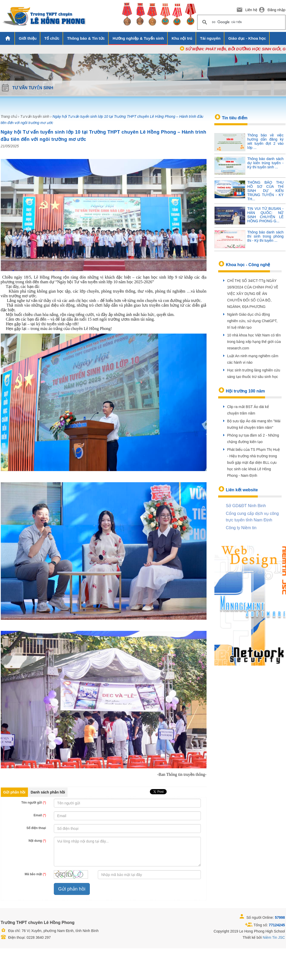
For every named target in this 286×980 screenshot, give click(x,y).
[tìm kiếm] (241, 22)
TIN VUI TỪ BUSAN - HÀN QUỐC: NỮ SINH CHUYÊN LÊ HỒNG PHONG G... (266, 215)
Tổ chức (52, 38)
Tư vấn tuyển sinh (35, 116)
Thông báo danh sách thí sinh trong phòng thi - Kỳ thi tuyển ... (266, 236)
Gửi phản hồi (14, 792)
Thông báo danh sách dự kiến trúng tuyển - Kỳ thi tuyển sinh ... (266, 163)
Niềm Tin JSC (274, 937)
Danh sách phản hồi (48, 792)
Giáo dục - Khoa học (247, 38)
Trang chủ (9, 116)
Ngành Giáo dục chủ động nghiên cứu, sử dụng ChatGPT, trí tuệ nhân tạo (252, 321)
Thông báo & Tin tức (86, 38)
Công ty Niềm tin (241, 528)
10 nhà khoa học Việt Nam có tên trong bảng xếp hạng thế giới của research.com (254, 342)
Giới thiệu (28, 38)
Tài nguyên (210, 38)
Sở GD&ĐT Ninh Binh (246, 506)
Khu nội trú (182, 38)
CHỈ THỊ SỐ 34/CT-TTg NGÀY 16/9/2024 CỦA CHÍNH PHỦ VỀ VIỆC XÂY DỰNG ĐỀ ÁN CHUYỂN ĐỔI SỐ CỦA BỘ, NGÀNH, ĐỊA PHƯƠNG (253, 294)
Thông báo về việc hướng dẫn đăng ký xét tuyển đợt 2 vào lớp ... (266, 141)
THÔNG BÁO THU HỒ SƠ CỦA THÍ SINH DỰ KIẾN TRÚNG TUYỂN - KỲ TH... (266, 191)
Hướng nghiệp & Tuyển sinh (138, 38)
